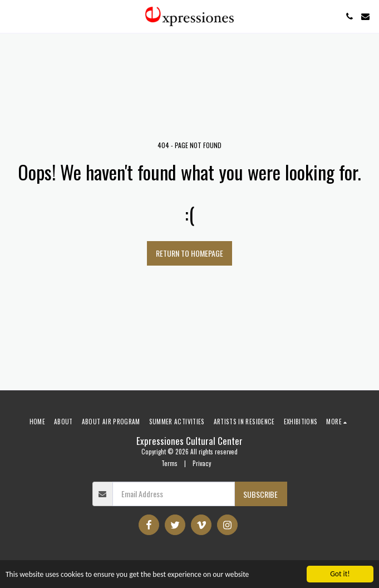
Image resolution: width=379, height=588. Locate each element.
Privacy (202, 463)
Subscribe (260, 494)
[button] (12, 16)
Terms (169, 463)
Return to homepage (189, 253)
